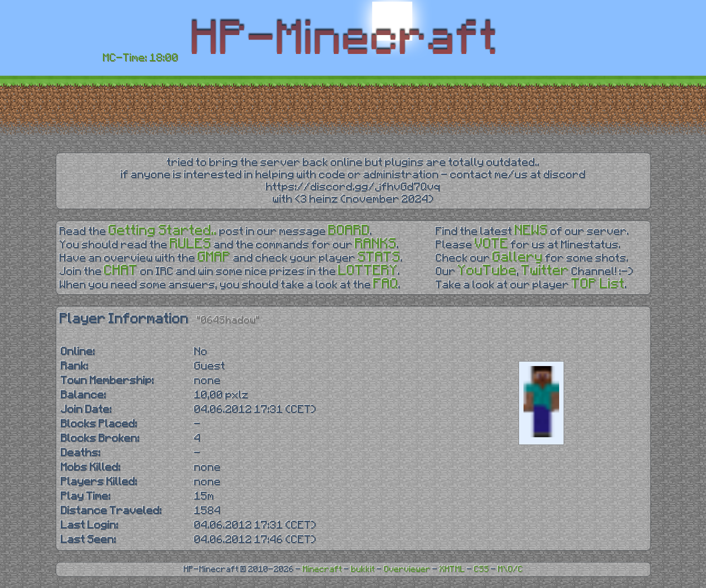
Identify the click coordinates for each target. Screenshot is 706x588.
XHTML (452, 569)
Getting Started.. (163, 231)
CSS (482, 569)
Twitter (545, 271)
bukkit (363, 569)
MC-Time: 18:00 (141, 58)
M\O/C (510, 569)
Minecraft (322, 569)
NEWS (531, 231)
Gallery (518, 257)
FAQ (386, 284)
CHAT (121, 271)
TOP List (598, 284)
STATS (379, 257)
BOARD (349, 231)
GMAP (214, 257)
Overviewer (407, 569)
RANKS (376, 244)
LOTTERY (368, 271)
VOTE (492, 244)
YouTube (487, 271)
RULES (191, 244)
